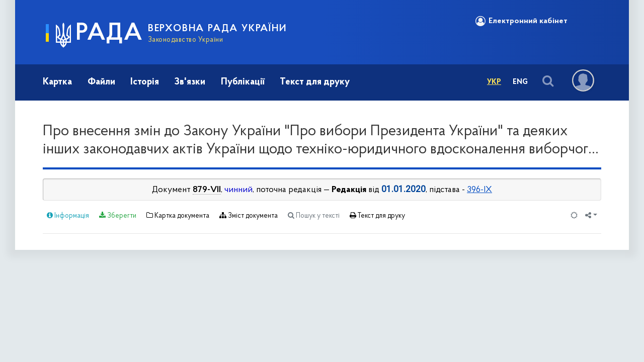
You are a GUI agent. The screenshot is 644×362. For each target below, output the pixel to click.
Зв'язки (190, 82)
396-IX (479, 190)
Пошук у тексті (314, 216)
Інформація (68, 216)
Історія (145, 82)
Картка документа (178, 216)
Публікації (243, 82)
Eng (520, 82)
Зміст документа (249, 216)
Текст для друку (315, 82)
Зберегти (118, 216)
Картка (57, 82)
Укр (494, 82)
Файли (101, 82)
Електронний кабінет (521, 21)
